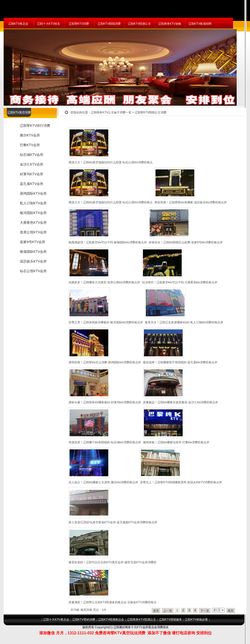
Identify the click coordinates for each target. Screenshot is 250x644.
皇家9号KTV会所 (33, 242)
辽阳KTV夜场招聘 (200, 24)
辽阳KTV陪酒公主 (139, 24)
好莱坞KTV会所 (32, 174)
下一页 (205, 611)
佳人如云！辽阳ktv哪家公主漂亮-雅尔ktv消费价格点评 (103, 482)
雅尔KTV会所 (30, 135)
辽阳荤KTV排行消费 (35, 126)
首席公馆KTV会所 (33, 232)
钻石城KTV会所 (32, 155)
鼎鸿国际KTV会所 (33, 193)
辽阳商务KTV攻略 (170, 24)
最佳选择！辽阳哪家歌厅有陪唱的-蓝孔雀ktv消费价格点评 (180, 362)
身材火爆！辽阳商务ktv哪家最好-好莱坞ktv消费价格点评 (105, 402)
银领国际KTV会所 (33, 252)
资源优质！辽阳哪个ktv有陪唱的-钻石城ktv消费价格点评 (105, 442)
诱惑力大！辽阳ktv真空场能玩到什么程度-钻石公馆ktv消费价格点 (111, 162)
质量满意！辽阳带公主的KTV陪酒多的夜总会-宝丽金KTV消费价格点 (113, 602)
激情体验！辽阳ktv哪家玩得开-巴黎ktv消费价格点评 (176, 442)
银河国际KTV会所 (33, 213)
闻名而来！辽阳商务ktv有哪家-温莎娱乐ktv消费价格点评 (191, 202)
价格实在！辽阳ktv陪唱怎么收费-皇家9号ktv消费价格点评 (186, 242)
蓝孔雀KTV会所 (32, 184)
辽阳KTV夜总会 (18, 24)
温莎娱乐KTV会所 (33, 261)
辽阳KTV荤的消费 (84, 620)
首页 (156, 611)
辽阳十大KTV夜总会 (56, 620)
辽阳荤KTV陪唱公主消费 (151, 112)
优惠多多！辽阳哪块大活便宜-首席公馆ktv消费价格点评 (104, 282)
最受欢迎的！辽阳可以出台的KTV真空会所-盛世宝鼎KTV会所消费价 (113, 562)
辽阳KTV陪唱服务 (170, 620)
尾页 (231, 611)
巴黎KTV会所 (30, 145)
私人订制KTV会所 (33, 203)
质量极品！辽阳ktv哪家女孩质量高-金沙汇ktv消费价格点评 (181, 402)
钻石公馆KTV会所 (33, 271)
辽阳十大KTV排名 (49, 24)
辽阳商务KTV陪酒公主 (141, 620)
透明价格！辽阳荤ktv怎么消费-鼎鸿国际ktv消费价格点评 (105, 362)
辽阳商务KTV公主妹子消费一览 (111, 112)
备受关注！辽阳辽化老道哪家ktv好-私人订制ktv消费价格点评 (184, 322)
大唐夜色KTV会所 (33, 223)
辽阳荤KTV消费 (79, 24)
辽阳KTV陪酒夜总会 (111, 620)
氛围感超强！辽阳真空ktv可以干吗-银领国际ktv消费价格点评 (108, 242)
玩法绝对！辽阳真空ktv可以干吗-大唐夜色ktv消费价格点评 (180, 282)
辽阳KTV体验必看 (196, 620)
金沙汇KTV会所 (32, 164)
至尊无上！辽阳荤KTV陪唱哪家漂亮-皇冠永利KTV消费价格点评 (181, 482)
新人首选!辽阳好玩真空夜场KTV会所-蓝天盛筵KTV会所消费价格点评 (113, 522)
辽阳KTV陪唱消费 (109, 24)
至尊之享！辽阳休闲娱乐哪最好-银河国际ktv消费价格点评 (106, 322)
